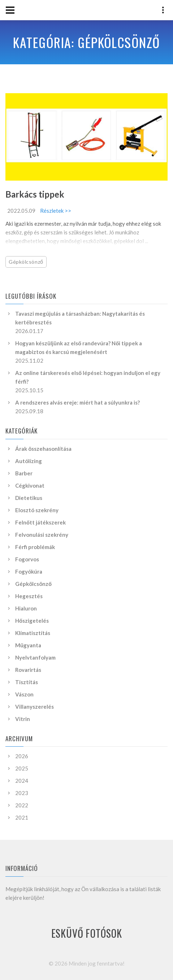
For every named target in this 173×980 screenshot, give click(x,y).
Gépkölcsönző (26, 262)
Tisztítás (27, 682)
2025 (22, 768)
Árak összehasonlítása (43, 449)
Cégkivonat (30, 485)
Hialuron (26, 608)
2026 (22, 756)
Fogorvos (27, 559)
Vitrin (23, 719)
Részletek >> (56, 211)
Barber (24, 473)
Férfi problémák (35, 547)
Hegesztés (29, 596)
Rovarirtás (28, 670)
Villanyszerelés (34, 707)
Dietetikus (29, 498)
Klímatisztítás (33, 633)
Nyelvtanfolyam (35, 657)
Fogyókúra (29, 571)
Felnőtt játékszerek (40, 522)
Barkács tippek (35, 194)
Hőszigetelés (32, 621)
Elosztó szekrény (37, 510)
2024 (22, 781)
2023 (22, 793)
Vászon (24, 694)
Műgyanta (28, 645)
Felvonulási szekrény (42, 535)
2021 (22, 817)
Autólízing (29, 461)
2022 (22, 805)
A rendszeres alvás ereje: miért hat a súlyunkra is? (77, 402)
